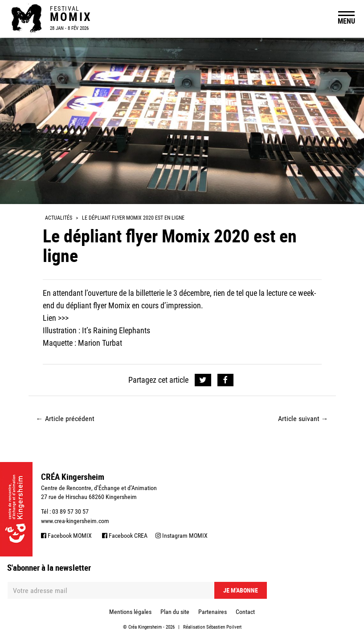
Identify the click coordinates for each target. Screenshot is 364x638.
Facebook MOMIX (66, 536)
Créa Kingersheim (145, 627)
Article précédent (65, 419)
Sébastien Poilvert (224, 627)
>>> (63, 318)
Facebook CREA (125, 536)
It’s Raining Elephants (116, 331)
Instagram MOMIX (182, 536)
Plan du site (175, 612)
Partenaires (213, 612)
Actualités (59, 218)
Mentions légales (130, 612)
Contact (245, 612)
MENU (346, 21)
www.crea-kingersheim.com (75, 521)
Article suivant (303, 419)
